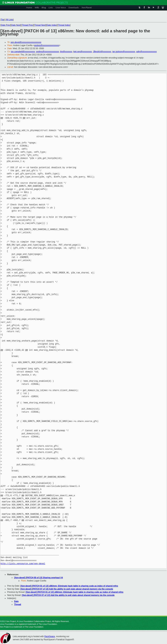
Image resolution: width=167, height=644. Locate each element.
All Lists (10, 20)
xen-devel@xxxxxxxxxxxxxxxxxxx (26, 42)
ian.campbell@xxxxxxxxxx (23, 52)
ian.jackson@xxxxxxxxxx (124, 52)
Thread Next (40, 25)
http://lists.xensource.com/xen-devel (23, 564)
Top (2, 20)
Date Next (16, 25)
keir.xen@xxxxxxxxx (83, 52)
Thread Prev (27, 25)
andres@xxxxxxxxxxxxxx (48, 52)
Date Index (52, 25)
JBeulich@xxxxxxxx (102, 52)
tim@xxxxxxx (66, 52)
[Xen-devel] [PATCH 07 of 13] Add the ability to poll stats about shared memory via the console (67, 589)
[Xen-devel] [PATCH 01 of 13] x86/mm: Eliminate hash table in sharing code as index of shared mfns (69, 586)
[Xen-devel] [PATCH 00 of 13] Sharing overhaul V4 (38, 578)
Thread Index (64, 25)
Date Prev (5, 25)
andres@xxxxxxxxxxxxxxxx (47, 45)
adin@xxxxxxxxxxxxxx (146, 52)
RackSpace (49, 636)
